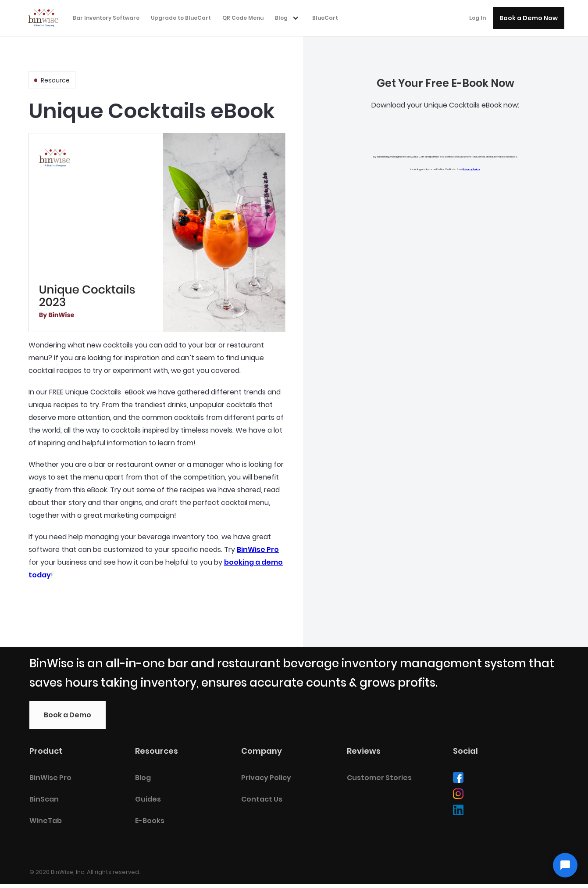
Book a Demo (68, 715)
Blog (143, 778)
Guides (148, 799)
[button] (289, 18)
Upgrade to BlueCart (181, 18)
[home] (46, 17)
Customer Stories (379, 778)
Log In (478, 18)
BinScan (44, 799)
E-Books (150, 821)
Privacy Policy (471, 169)
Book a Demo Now (529, 18)
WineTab (46, 821)
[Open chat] (565, 865)
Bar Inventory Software (106, 18)
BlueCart (325, 18)
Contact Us (262, 799)
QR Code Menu (243, 18)
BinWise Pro (258, 550)
